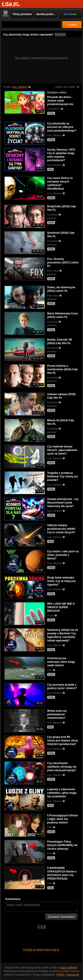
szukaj (72, 25)
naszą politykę (68, 968)
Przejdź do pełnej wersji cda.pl (41, 950)
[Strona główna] (11, 4)
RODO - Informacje (68, 975)
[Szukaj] (31, 24)
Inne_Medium (20, 87)
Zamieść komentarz (61, 917)
